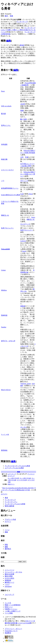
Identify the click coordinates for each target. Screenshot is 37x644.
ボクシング (24, 181)
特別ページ (9, 607)
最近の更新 (9, 576)
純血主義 (4, 159)
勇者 (19, 472)
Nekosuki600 (5, 249)
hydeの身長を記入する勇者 (11, 195)
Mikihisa (4, 290)
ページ (7, 530)
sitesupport (8, 586)
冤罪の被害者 (9, 506)
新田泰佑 (4, 450)
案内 (6, 16)
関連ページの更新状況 (13, 605)
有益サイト (11, 484)
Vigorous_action (26, 384)
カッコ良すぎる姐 (25, 478)
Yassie (24, 251)
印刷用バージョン (11, 609)
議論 (6, 532)
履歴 (22, 386)
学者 (27, 157)
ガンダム (23, 427)
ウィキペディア (22, 22)
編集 (9, 41)
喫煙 (22, 111)
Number (4, 327)
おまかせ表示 (9, 578)
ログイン (8, 522)
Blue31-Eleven (6, 390)
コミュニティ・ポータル (13, 572)
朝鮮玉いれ (5, 215)
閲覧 (6, 545)
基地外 (22, 45)
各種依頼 (8, 580)
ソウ (3, 181)
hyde (22, 194)
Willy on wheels (6, 106)
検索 (11, 16)
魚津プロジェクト (7, 228)
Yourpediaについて (11, 631)
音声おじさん (6, 125)
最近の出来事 (9, 574)
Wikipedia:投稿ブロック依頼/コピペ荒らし (28, 174)
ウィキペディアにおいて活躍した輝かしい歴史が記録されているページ (18, 30)
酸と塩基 (23, 119)
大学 (22, 157)
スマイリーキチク (7, 170)
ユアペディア (12, 474)
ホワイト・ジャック (8, 341)
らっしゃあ (5, 434)
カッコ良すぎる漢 (13, 478)
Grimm (3, 270)
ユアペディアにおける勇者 (14, 468)
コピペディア (9, 595)
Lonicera (23, 241)
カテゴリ (4, 494)
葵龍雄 (23, 306)
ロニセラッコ (25, 224)
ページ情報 (9, 613)
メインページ (9, 570)
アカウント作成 (10, 519)
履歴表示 (8, 549)
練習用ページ (9, 582)
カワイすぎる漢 (22, 480)
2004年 (23, 104)
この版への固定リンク (13, 611)
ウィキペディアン (11, 502)
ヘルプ (7, 584)
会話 (33, 384)
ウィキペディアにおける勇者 (15, 504)
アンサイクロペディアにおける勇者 (17, 466)
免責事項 (8, 633)
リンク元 (8, 603)
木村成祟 (4, 144)
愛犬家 (3, 114)
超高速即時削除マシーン (10, 188)
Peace (3, 91)
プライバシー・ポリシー (13, 629)
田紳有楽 (4, 315)
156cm (30, 194)
